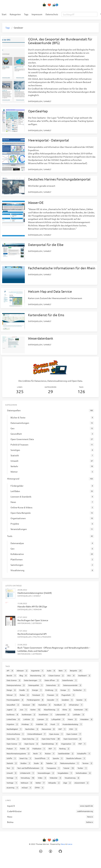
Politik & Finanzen (42, 637)
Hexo (63, 844)
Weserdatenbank (41, 338)
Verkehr (37, 609)
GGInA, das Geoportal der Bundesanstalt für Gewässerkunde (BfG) (60, 41)
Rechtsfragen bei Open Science (33, 620)
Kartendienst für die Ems (46, 315)
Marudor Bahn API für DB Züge (32, 606)
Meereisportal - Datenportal (48, 140)
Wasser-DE (36, 202)
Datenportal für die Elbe (46, 245)
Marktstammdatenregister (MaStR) (35, 593)
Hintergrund (24, 623)
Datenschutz (52, 14)
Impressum (37, 14)
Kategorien (15, 14)
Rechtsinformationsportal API (32, 634)
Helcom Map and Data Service (50, 291)
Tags (26, 14)
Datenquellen (35, 101)
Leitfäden (37, 623)
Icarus (70, 844)
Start (4, 14)
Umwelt (48, 101)
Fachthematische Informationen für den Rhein (62, 268)
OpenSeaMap (38, 111)
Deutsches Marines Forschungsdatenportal (59, 179)
